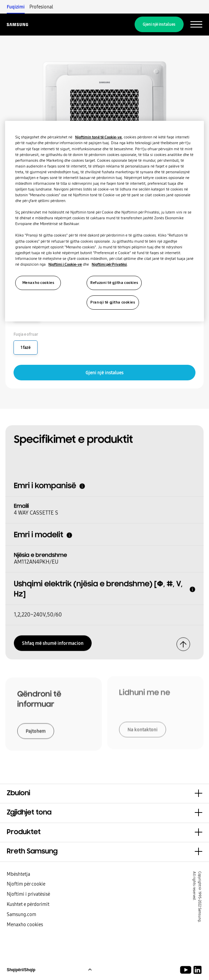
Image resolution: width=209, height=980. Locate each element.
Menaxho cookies (25, 925)
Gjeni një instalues (159, 24)
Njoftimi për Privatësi (109, 264)
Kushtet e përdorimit (28, 904)
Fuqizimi (16, 7)
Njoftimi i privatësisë (28, 894)
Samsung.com (21, 914)
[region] (104, 221)
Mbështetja (18, 874)
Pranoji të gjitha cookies (113, 302)
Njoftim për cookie (26, 884)
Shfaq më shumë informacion (53, 641)
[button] (104, 794)
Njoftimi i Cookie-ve (65, 264)
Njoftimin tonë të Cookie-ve (98, 137)
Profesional (41, 7)
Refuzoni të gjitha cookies (114, 283)
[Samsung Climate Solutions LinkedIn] (198, 970)
